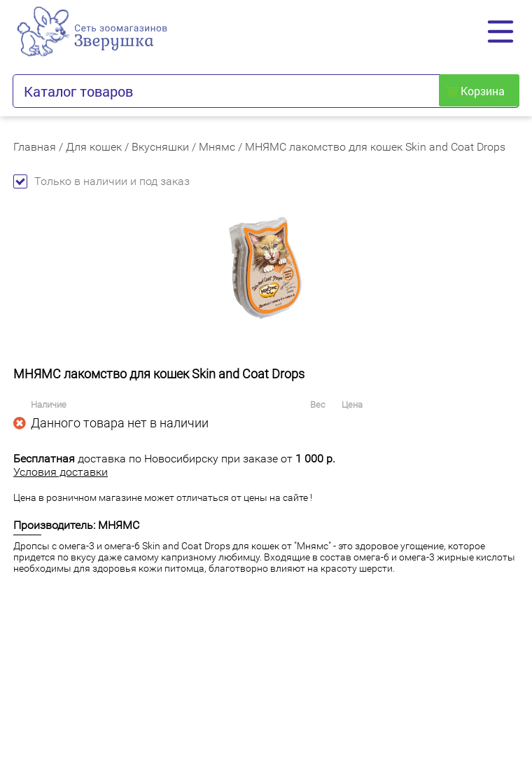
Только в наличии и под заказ (101, 181)
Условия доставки (61, 472)
